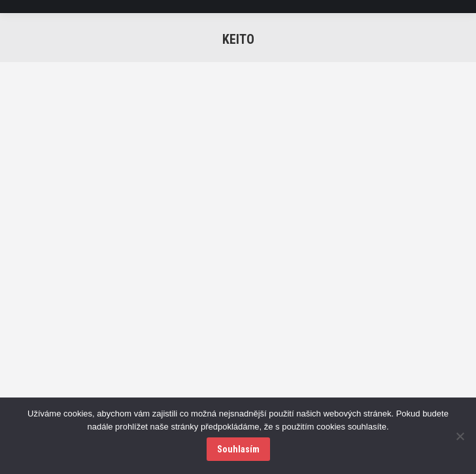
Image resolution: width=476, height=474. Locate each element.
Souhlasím (238, 449)
